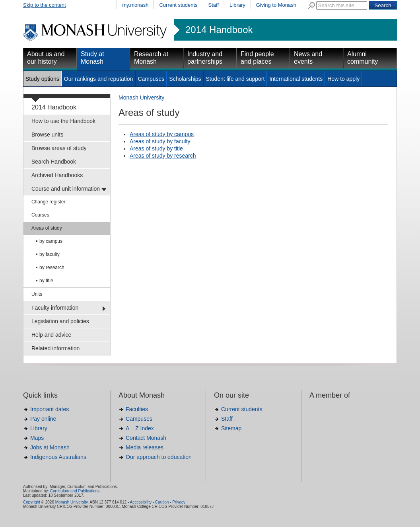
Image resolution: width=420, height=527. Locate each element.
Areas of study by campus (162, 134)
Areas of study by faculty (160, 141)
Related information (55, 348)
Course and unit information (66, 189)
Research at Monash (151, 58)
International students (296, 79)
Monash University (141, 98)
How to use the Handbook (63, 121)
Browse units (47, 135)
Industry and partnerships (205, 58)
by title (46, 281)
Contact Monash (146, 438)
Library (237, 5)
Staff (214, 5)
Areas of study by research (163, 156)
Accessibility (140, 502)
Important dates (50, 409)
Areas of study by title (156, 148)
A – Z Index (140, 428)
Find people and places (257, 58)
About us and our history (46, 58)
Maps (37, 438)
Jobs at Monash (50, 447)
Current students (178, 5)
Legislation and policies (60, 321)
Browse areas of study (59, 148)
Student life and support (235, 79)
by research (52, 267)
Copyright (32, 502)
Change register (48, 202)
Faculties (137, 409)
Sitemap (231, 428)
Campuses (151, 79)
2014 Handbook (219, 30)
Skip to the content (45, 5)
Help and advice (51, 335)
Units (37, 294)
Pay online (43, 419)
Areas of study (47, 228)
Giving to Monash (276, 5)
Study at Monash (92, 58)
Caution (162, 502)
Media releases (145, 447)
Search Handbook (54, 162)
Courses (40, 215)
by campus (51, 241)
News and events (308, 58)
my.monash (135, 5)
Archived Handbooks (57, 175)
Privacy (179, 502)
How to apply (343, 79)
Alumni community (363, 58)
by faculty (50, 254)
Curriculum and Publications (75, 491)
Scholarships (185, 79)
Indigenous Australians (58, 457)
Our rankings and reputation (99, 79)
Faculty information (55, 308)
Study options (42, 79)
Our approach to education (159, 457)
